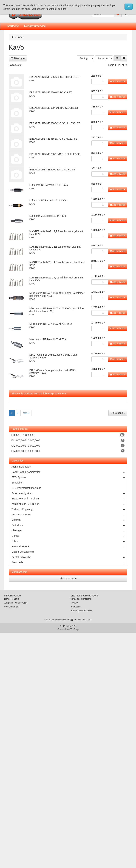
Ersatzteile (69, 562)
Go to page (118, 413)
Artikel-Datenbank (21, 467)
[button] (117, 58)
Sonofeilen (17, 483)
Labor (69, 541)
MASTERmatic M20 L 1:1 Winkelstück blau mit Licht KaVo (55, 248)
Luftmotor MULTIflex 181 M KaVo (48, 216)
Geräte (69, 536)
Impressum (76, 607)
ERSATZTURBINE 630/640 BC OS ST (51, 92)
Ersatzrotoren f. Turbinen (69, 499)
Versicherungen (12, 607)
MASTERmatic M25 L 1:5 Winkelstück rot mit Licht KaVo (57, 263)
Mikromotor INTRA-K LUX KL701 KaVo (51, 324)
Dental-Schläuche (69, 557)
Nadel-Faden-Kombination (69, 472)
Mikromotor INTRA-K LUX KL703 (48, 339)
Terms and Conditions (81, 599)
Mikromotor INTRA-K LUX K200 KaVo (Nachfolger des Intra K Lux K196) (57, 294)
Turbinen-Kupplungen (69, 509)
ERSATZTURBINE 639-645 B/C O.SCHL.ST (54, 108)
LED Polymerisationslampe (26, 488)
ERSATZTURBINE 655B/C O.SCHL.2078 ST (54, 139)
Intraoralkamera (69, 546)
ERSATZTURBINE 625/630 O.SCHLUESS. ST (55, 77)
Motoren (69, 520)
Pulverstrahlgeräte (69, 493)
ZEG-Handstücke (69, 515)
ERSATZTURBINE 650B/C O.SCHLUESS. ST (55, 123)
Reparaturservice (35, 26)
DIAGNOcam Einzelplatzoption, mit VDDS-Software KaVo (53, 371)
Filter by (18, 58)
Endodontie (69, 525)
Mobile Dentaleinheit (23, 552)
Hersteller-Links (12, 599)
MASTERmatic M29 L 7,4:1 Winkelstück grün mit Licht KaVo (56, 279)
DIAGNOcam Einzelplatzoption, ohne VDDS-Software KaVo (54, 356)
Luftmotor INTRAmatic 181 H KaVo (49, 185)
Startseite (13, 26)
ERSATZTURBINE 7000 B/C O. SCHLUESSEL (55, 154)
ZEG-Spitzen (69, 477)
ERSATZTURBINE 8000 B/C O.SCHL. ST (52, 170)
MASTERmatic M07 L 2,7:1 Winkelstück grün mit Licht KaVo (56, 233)
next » (26, 413)
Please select (68, 579)
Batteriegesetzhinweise (82, 611)
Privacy (74, 603)
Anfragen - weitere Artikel (16, 603)
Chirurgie (69, 530)
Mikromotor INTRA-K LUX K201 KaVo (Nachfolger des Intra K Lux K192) (57, 310)
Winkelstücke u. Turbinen (69, 504)
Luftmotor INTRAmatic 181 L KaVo (48, 200)
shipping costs (85, 620)
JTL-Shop (74, 629)
